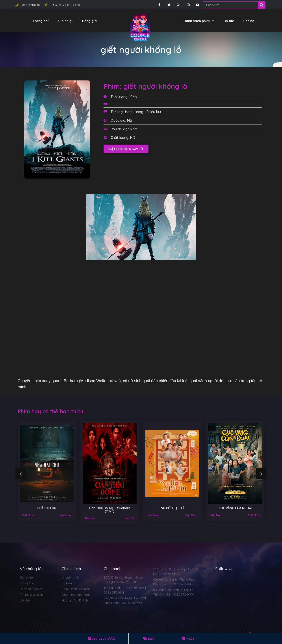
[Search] (262, 5)
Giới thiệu (66, 21)
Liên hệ (249, 21)
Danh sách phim (199, 21)
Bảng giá (89, 21)
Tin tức (228, 21)
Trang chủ (41, 21)
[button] (126, 149)
